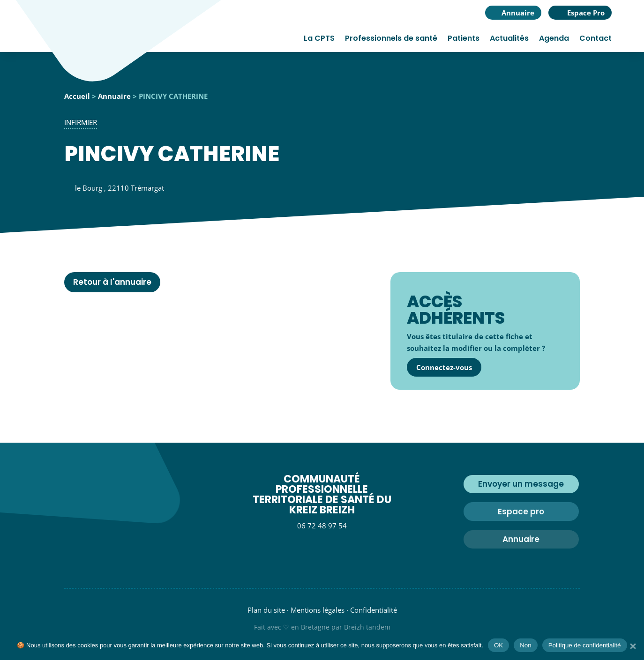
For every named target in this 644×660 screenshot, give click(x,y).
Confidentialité (374, 610)
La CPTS (319, 39)
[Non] (632, 646)
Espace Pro (586, 13)
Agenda (554, 39)
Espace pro (521, 512)
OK (498, 645)
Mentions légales (318, 610)
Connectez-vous (444, 367)
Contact (595, 39)
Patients (464, 39)
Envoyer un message (521, 484)
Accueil (77, 96)
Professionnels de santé (391, 39)
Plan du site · (268, 610)
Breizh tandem (367, 627)
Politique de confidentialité (585, 645)
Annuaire (518, 13)
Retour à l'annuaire (112, 282)
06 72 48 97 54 (322, 526)
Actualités (509, 39)
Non (525, 645)
